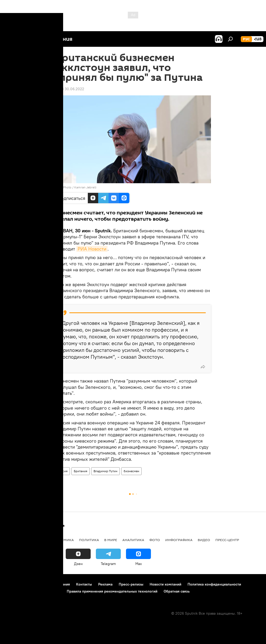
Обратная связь (177, 591)
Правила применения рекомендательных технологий (112, 591)
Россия (62, 471)
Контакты (84, 584)
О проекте (14, 584)
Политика (89, 540)
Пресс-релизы (131, 584)
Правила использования (49, 584)
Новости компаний (165, 584)
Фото (155, 540)
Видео (204, 540)
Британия (81, 471)
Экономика (62, 540)
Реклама (105, 584)
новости (14, 540)
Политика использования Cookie (33, 591)
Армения (37, 540)
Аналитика (133, 540)
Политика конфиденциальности (214, 584)
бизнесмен (131, 471)
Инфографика (179, 540)
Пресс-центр (227, 540)
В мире (111, 540)
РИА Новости (92, 249)
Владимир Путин (105, 471)
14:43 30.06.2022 (70, 89)
